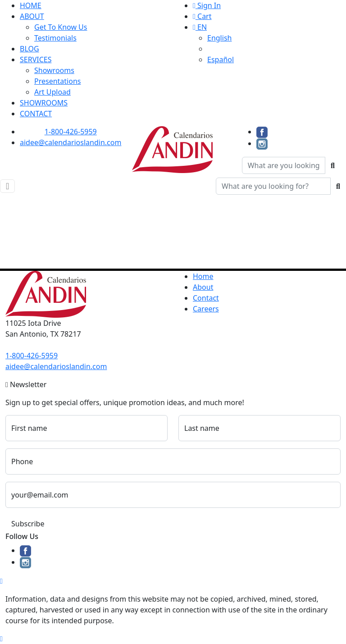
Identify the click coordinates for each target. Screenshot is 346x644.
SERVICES (36, 59)
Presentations (57, 81)
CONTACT (36, 114)
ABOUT (32, 16)
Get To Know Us (61, 27)
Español (221, 59)
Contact (206, 298)
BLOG (30, 49)
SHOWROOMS (44, 103)
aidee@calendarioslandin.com (71, 142)
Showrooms (54, 70)
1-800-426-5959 (71, 132)
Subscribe (28, 524)
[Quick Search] (284, 165)
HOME (31, 5)
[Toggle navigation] (7, 186)
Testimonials (55, 38)
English (219, 38)
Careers (206, 309)
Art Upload (52, 92)
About (203, 287)
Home (203, 276)
